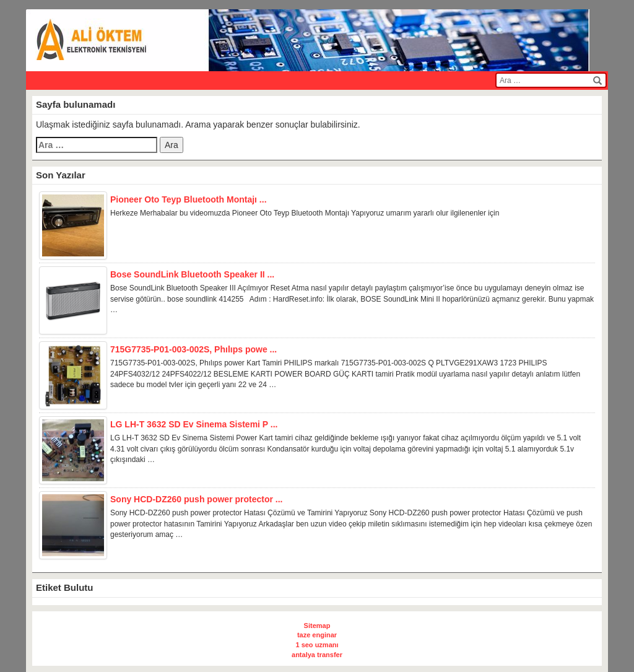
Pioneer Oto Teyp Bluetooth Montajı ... (189, 200)
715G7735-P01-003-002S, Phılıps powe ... (193, 350)
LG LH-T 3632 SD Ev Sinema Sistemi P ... (194, 425)
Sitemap (317, 626)
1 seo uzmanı (317, 645)
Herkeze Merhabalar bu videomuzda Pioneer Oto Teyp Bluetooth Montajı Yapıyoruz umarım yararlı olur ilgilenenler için (305, 213)
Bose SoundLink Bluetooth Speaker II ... (192, 275)
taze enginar (317, 635)
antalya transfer (317, 655)
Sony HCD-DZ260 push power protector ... (196, 500)
